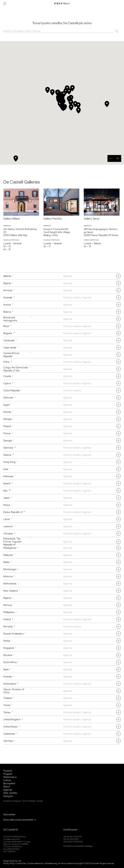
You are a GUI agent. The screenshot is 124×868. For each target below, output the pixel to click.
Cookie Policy (21, 863)
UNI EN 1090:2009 (71, 839)
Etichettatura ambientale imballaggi (78, 846)
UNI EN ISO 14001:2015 (73, 842)
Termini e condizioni (66, 863)
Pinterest (32, 801)
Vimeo (25, 801)
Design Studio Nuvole (12, 861)
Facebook (8, 801)
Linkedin (40, 801)
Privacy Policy (9, 863)
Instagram (17, 801)
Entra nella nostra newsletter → (20, 820)
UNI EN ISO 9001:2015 (72, 837)
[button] (16, 159)
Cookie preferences (35, 863)
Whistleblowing (51, 863)
